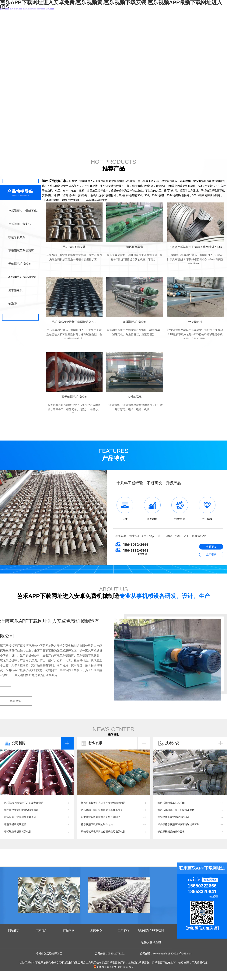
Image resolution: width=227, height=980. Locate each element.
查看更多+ (16, 701)
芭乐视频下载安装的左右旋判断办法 (24, 803)
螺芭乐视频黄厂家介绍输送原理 (21, 810)
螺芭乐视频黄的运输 (15, 824)
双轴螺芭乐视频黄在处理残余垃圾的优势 (103, 832)
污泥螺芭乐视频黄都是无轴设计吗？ (101, 817)
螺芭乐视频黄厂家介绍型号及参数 (176, 810)
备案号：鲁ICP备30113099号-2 (113, 967)
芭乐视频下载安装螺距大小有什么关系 (102, 810)
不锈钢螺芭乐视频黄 (21, 250)
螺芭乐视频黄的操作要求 (171, 832)
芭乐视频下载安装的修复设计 (20, 817)
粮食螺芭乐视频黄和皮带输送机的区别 (178, 824)
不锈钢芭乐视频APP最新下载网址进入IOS (24, 277)
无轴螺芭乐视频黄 (20, 264)
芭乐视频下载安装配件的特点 (174, 817)
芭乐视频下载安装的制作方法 (97, 824)
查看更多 (211, 547)
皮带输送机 (15, 290)
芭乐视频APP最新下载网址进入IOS (24, 211)
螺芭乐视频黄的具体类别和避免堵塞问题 (103, 803)
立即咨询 (211, 554)
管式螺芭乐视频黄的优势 (18, 832)
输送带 (13, 303)
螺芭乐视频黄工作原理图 (171, 803)
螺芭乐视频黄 (17, 237)
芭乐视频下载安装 (20, 224)
